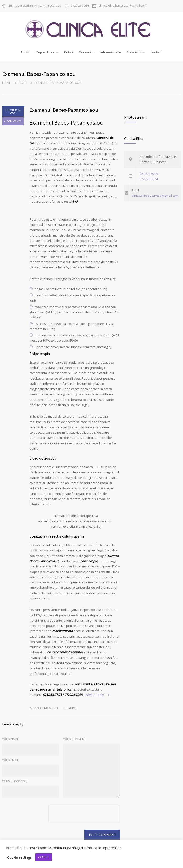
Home (6, 82)
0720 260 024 (80, 6)
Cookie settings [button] (19, 857)
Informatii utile (111, 52)
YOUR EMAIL (10, 759)
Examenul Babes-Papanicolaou (64, 109)
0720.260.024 (149, 178)
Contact (156, 52)
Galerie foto (136, 52)
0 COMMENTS (13, 120)
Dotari (69, 52)
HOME (26, 52)
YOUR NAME (10, 738)
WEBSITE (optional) (15, 780)
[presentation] (85, 813)
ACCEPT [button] (44, 857)
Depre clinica (45, 52)
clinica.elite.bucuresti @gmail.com (123, 6)
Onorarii (85, 52)
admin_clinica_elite (44, 707)
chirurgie (71, 707)
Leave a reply (94, 694)
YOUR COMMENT (75, 738)
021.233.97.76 (149, 172)
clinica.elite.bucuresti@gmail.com (155, 195)
